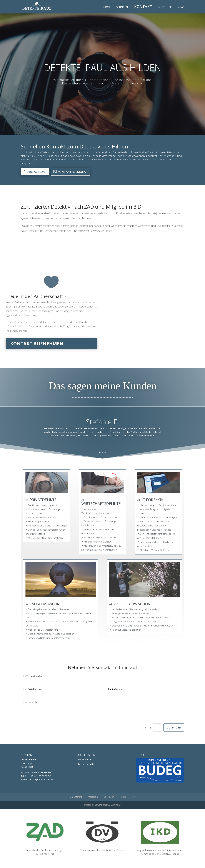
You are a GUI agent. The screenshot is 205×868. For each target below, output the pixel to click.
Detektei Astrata (86, 764)
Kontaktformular (72, 172)
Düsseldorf (109, 797)
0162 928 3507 (37, 172)
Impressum (93, 797)
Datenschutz (76, 797)
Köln (133, 797)
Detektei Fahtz (85, 759)
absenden (174, 727)
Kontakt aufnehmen (37, 344)
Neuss (123, 797)
